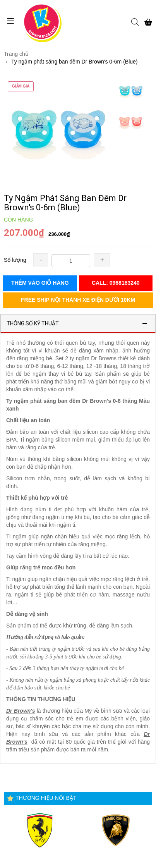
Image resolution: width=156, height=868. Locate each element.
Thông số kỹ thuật (33, 323)
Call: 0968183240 (116, 283)
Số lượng (15, 260)
